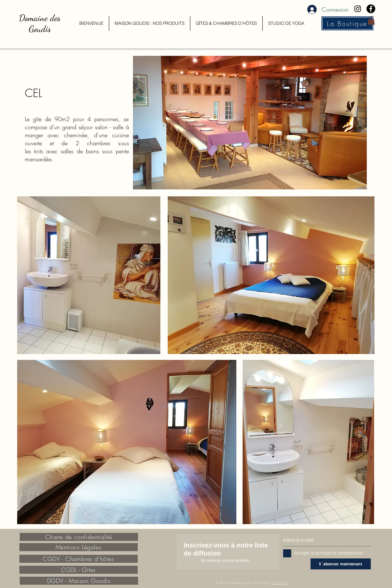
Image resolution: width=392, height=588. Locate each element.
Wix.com (279, 582)
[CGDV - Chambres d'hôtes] (79, 559)
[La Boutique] (347, 23)
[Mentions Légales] (79, 547)
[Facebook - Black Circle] (371, 9)
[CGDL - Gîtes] (79, 570)
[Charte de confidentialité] (79, 537)
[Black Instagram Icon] (358, 9)
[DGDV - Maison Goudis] (79, 581)
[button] (371, 20)
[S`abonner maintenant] (341, 564)
